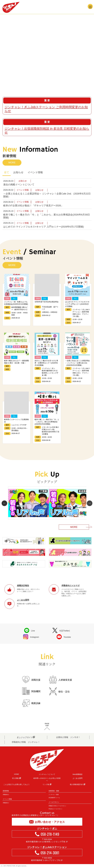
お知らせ (18, 172)
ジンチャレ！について (47, 774)
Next (89, 503)
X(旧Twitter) (61, 630)
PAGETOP (47, 725)
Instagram (31, 637)
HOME (17, 774)
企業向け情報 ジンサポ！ (68, 737)
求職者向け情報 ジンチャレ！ (26, 742)
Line (30, 630)
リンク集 (47, 784)
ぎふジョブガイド (26, 737)
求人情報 (16, 778)
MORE (12, 163)
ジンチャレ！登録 (54, 795)
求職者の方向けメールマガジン (57, 806)
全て (7, 172)
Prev (5, 503)
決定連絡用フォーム (54, 798)
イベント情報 (35, 172)
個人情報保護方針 (78, 784)
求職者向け (6, 795)
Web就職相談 (78, 774)
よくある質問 (78, 778)
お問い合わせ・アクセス (47, 822)
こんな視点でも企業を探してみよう (16, 784)
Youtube (64, 637)
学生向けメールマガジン (55, 809)
